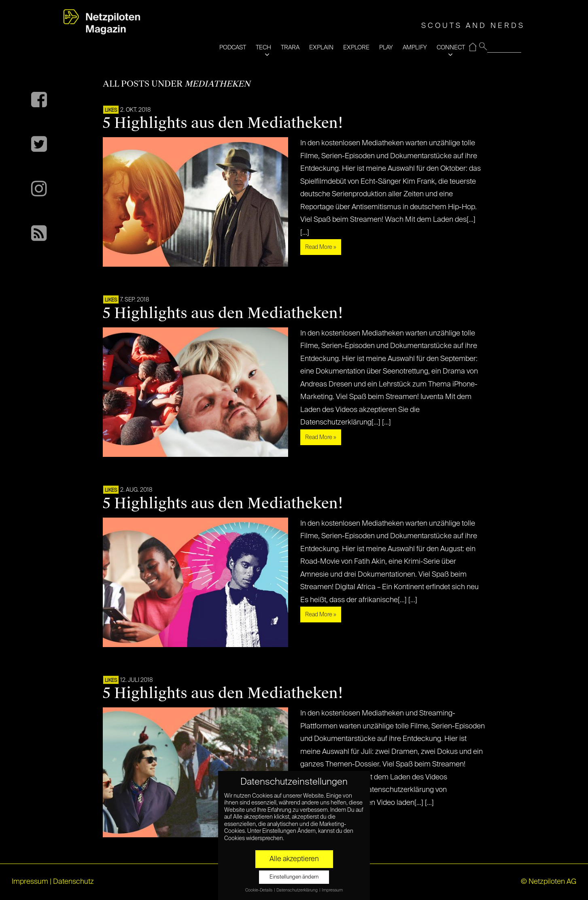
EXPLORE (356, 48)
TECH (263, 48)
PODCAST (233, 48)
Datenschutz (73, 882)
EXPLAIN (321, 48)
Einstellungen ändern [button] (294, 877)
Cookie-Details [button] (259, 890)
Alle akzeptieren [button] (294, 859)
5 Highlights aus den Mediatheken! (223, 123)
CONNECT (451, 48)
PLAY (386, 48)
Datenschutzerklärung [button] (297, 890)
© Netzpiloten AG (549, 882)
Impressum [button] (332, 890)
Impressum (30, 882)
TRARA (290, 48)
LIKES (111, 110)
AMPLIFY (415, 48)
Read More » (321, 247)
